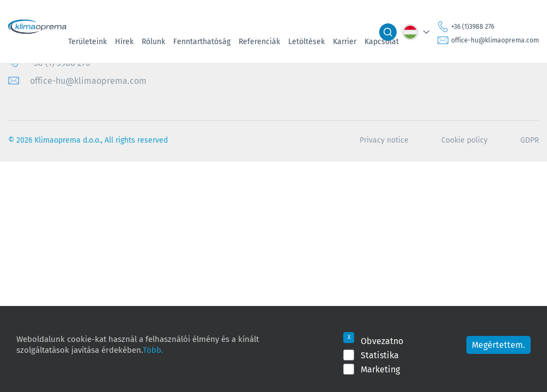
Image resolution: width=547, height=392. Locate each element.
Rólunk (153, 41)
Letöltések (306, 41)
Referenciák (259, 41)
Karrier (345, 41)
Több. (153, 350)
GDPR (530, 140)
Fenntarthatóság (202, 41)
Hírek (124, 41)
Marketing (380, 369)
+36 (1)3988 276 (473, 26)
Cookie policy (464, 140)
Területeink (87, 41)
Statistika (380, 355)
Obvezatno (382, 341)
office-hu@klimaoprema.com (495, 40)
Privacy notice (384, 140)
